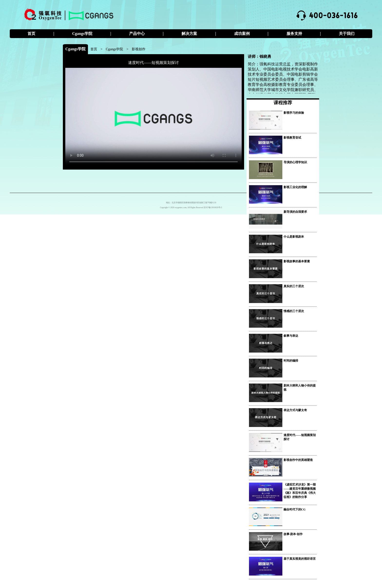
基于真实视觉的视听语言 (300, 559)
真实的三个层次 (294, 286)
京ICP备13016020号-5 (213, 208)
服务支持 (294, 34)
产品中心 (137, 34)
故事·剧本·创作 (293, 534)
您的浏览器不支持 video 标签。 (153, 117)
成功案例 (242, 34)
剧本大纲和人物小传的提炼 (300, 388)
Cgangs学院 (82, 34)
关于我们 (347, 34)
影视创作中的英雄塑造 (298, 460)
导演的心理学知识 (295, 162)
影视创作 (139, 49)
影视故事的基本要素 (297, 261)
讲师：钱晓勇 (259, 56)
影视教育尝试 (292, 138)
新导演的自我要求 (295, 212)
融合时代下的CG (295, 509)
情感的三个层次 (294, 311)
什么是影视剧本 (294, 237)
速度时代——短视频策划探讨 (153, 63)
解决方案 (189, 34)
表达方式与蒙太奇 (295, 410)
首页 (31, 34)
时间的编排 (291, 361)
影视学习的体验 (294, 113)
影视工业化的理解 (295, 187)
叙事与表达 (291, 336)
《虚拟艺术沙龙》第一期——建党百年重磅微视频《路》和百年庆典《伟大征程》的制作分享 (300, 491)
